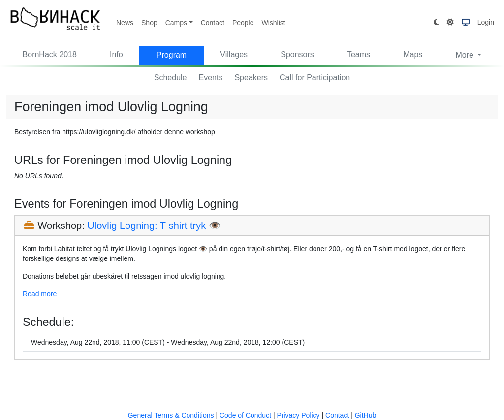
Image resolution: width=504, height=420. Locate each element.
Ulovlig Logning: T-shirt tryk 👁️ (154, 226)
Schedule (171, 78)
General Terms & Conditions (171, 415)
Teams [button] (359, 54)
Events (211, 78)
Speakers (251, 78)
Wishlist (273, 23)
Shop (149, 23)
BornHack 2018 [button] (50, 54)
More (465, 55)
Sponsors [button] (297, 54)
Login (486, 22)
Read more (40, 294)
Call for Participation (315, 78)
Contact (213, 23)
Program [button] (172, 55)
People (243, 23)
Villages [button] (234, 54)
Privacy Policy (298, 415)
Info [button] (116, 54)
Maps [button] (413, 54)
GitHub (366, 415)
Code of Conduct (245, 415)
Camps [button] (176, 23)
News (125, 23)
